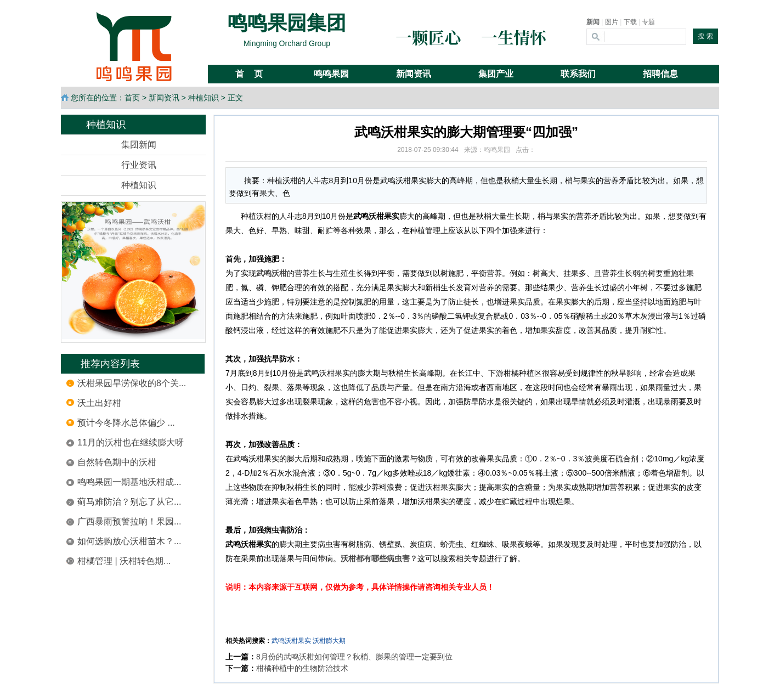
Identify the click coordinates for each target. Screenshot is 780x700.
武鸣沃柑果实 (291, 641)
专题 (648, 22)
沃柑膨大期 (329, 641)
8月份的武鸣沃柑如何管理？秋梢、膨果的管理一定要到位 (354, 657)
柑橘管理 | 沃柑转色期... (124, 561)
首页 (132, 98)
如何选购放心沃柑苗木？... (129, 541)
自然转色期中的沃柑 (117, 462)
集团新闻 (139, 145)
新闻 (593, 22)
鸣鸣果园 (497, 150)
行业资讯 (139, 165)
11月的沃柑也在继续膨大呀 (131, 442)
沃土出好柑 (99, 403)
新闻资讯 (164, 98)
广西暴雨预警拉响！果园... (129, 521)
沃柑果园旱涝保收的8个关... (132, 383)
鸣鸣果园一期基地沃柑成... (129, 482)
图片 (612, 22)
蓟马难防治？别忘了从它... (129, 502)
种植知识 (204, 98)
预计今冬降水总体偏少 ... (126, 423)
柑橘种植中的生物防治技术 (302, 668)
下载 (630, 22)
